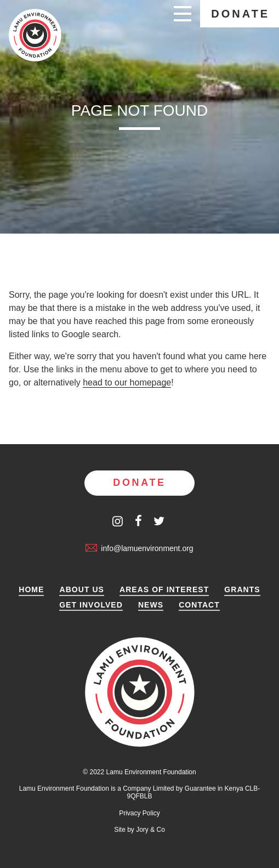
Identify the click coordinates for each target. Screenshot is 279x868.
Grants (242, 590)
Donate (240, 14)
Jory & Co (150, 830)
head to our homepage (127, 382)
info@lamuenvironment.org (139, 548)
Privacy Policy (139, 813)
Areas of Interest (164, 590)
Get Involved (91, 605)
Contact (199, 605)
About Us (82, 590)
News (151, 605)
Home (31, 590)
